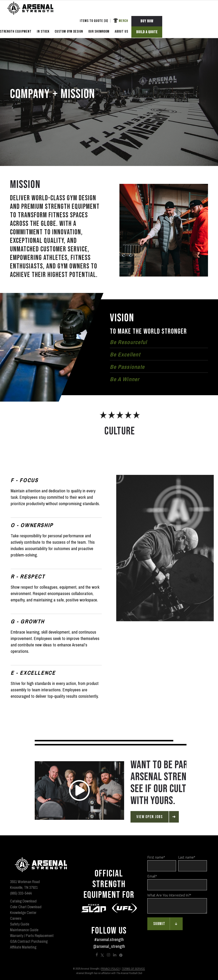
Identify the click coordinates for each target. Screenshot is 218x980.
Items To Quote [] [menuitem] (94, 21)
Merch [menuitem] (123, 21)
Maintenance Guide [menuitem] (24, 930)
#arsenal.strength (109, 939)
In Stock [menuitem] (43, 32)
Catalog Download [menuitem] (23, 901)
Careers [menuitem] (16, 918)
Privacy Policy (110, 969)
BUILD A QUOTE (147, 32)
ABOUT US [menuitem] (121, 32)
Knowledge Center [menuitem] (23, 913)
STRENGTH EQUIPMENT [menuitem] (16, 32)
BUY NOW (147, 21)
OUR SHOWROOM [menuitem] (99, 32)
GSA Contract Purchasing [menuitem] (29, 941)
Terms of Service (133, 969)
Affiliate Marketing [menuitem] (23, 947)
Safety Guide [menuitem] (20, 924)
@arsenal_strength (109, 946)
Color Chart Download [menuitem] (26, 907)
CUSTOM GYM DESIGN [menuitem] (69, 32)
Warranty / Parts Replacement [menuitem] (32, 936)
